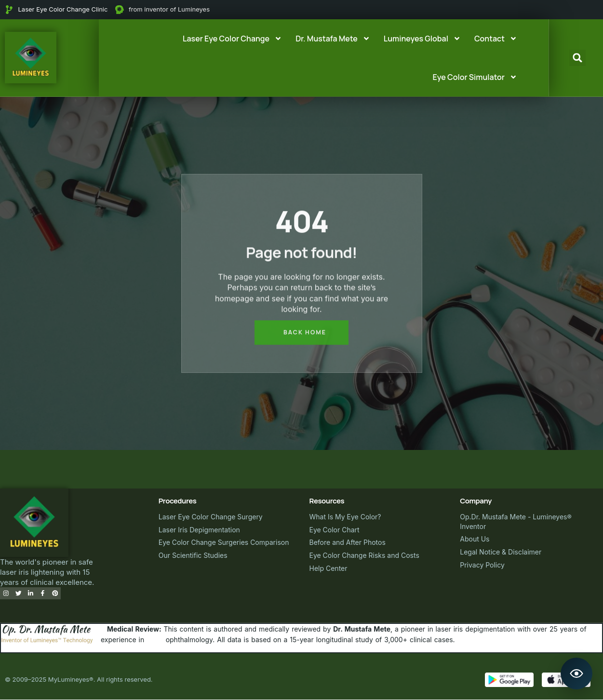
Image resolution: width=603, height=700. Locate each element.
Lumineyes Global (422, 39)
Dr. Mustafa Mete (333, 39)
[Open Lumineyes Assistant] (576, 674)
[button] (577, 58)
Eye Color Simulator (475, 77)
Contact (496, 39)
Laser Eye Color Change (232, 39)
